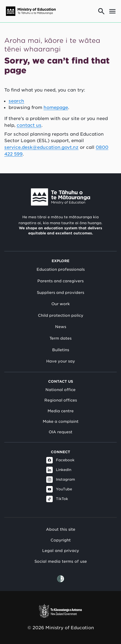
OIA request (60, 432)
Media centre (61, 411)
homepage (56, 107)
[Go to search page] (101, 11)
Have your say (61, 361)
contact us (29, 125)
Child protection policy (61, 315)
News (61, 327)
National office (60, 390)
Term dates (60, 338)
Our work (60, 304)
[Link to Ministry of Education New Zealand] (60, 197)
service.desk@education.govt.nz (41, 147)
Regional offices (61, 400)
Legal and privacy (61, 550)
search (16, 101)
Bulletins (61, 350)
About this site (61, 529)
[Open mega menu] (112, 11)
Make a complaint (61, 421)
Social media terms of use (61, 561)
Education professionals (61, 269)
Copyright (61, 540)
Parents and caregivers (60, 281)
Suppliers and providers (60, 293)
